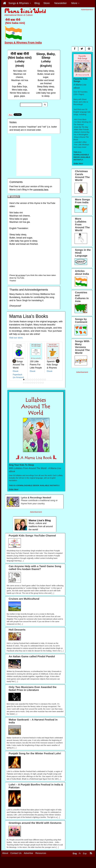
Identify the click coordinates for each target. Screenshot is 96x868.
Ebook (16, 371)
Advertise (28, 857)
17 (34, 383)
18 (37, 383)
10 (43, 380)
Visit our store (16, 338)
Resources (41, 857)
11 (45, 380)
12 (24, 383)
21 (43, 383)
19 (39, 383)
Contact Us (16, 857)
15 (30, 383)
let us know (20, 275)
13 (26, 383)
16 (32, 383)
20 (41, 383)
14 (28, 383)
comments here (41, 190)
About (5, 857)
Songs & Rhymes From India (23, 43)
